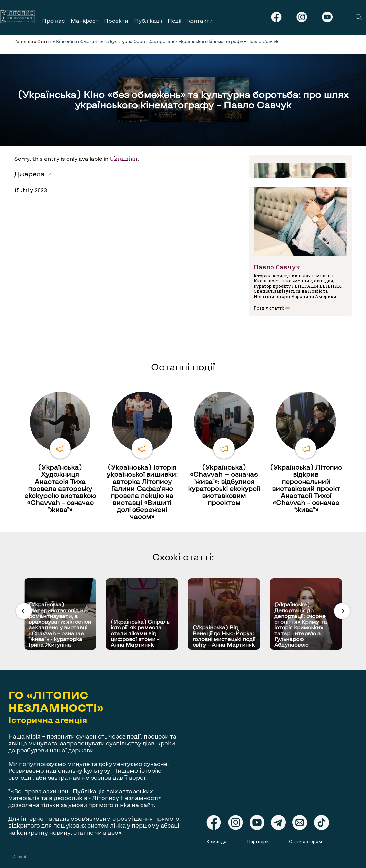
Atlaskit (20, 856)
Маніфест (85, 21)
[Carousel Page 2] (185, 577)
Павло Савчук (277, 267)
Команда (216, 841)
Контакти (200, 21)
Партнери (258, 841)
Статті (44, 41)
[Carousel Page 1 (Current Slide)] (181, 577)
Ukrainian (124, 158)
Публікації (148, 21)
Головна (24, 41)
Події (174, 21)
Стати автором (306, 841)
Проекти (116, 21)
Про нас (54, 21)
